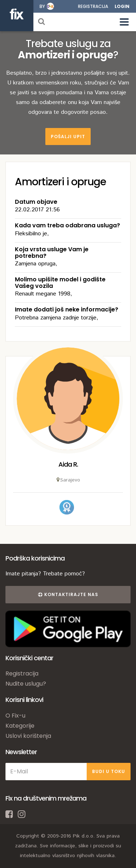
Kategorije (20, 726)
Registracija (93, 6)
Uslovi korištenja (28, 736)
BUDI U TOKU (109, 771)
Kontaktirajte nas (68, 594)
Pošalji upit (68, 137)
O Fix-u (15, 716)
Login (122, 6)
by (42, 6)
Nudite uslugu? (26, 684)
